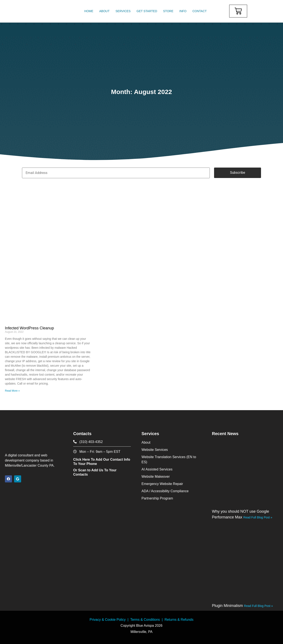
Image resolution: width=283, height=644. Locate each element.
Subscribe (238, 173)
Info (183, 11)
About (104, 11)
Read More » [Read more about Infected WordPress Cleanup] (12, 391)
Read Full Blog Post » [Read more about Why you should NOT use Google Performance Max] (258, 517)
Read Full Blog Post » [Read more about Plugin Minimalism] (258, 606)
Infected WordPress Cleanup (29, 328)
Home (89, 11)
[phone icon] (102, 442)
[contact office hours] (102, 452)
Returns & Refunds (179, 620)
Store (168, 11)
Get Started (147, 11)
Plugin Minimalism (228, 606)
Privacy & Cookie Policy (108, 620)
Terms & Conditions (145, 620)
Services (123, 11)
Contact (200, 11)
